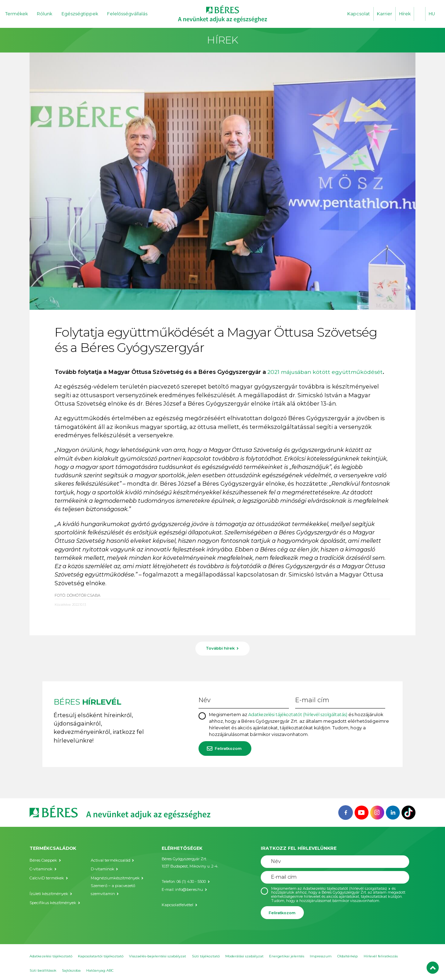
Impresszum (321, 955)
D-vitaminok (102, 868)
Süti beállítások (43, 970)
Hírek (405, 14)
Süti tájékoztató (206, 955)
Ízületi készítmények (48, 892)
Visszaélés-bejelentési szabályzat (157, 955)
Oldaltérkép (347, 955)
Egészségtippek (80, 14)
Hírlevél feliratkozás (381, 955)
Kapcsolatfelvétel (177, 903)
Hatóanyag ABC (100, 970)
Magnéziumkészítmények (115, 877)
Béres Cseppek (43, 859)
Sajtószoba (71, 970)
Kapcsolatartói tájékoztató (101, 955)
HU (432, 14)
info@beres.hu (188, 888)
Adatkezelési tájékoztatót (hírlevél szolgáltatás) (301, 714)
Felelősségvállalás (127, 14)
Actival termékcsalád (110, 859)
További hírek (220, 648)
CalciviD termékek (46, 877)
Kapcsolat (359, 14)
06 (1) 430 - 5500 (191, 881)
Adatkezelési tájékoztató (51, 955)
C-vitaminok (41, 868)
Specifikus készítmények (52, 901)
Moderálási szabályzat (244, 955)
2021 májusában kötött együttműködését (327, 372)
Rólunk (44, 14)
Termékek (17, 14)
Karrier (385, 14)
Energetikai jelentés (287, 955)
